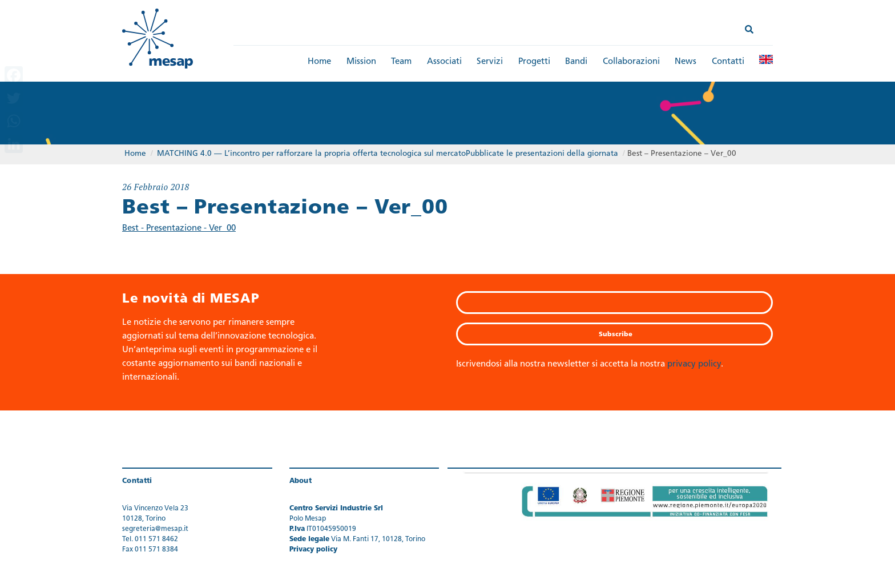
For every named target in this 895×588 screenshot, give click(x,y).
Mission (361, 62)
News (686, 62)
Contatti (728, 62)
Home (319, 62)
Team (401, 62)
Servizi (490, 62)
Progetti (534, 62)
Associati (444, 62)
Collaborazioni (631, 62)
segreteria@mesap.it (155, 529)
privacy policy (694, 365)
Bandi (576, 62)
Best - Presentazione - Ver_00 (179, 229)
